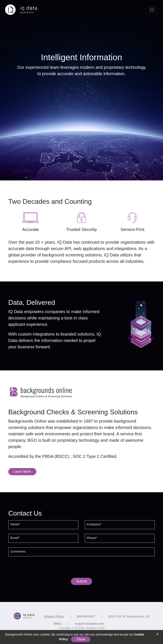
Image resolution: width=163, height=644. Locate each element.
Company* (94, 524)
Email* (15, 538)
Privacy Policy (54, 616)
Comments (18, 552)
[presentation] (81, 568)
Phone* (92, 538)
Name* (15, 524)
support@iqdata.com (89, 624)
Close (81, 639)
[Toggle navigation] (152, 10)
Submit (81, 581)
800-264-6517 (86, 616)
